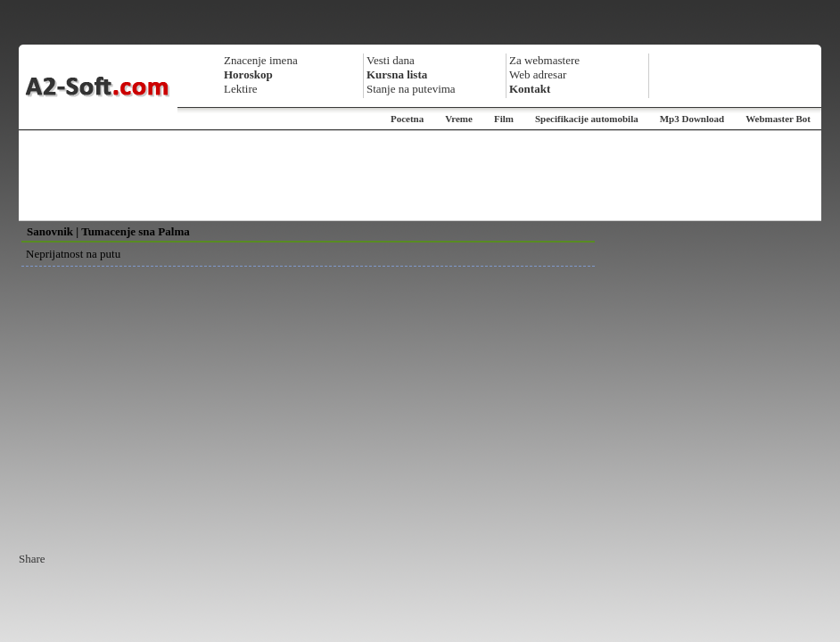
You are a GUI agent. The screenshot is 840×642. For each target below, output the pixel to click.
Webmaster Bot (778, 119)
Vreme (459, 119)
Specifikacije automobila (587, 119)
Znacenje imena (261, 60)
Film (504, 119)
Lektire (241, 89)
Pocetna (407, 119)
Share (32, 559)
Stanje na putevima (411, 89)
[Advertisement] (420, 176)
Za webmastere (544, 60)
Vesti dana (391, 60)
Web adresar (538, 74)
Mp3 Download (692, 119)
